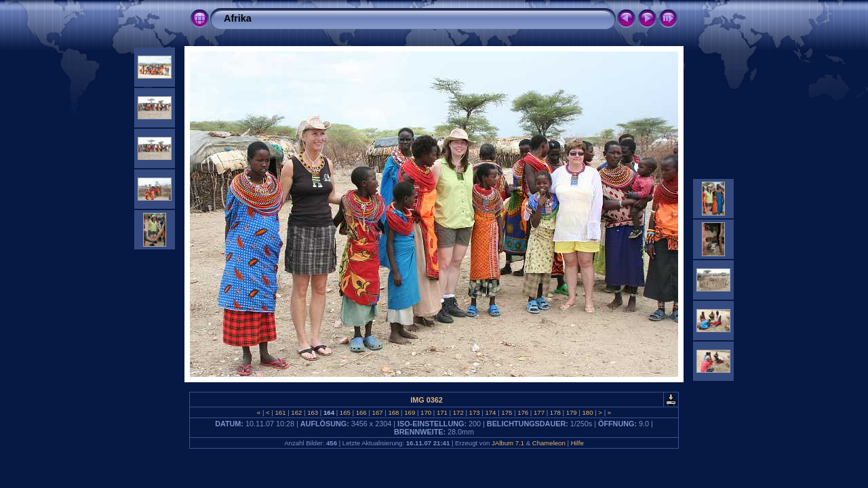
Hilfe (577, 443)
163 (313, 412)
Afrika (238, 18)
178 (555, 412)
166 (361, 412)
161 (280, 412)
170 (426, 412)
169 (410, 412)
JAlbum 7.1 (508, 443)
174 (491, 412)
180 (588, 412)
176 (522, 412)
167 (377, 412)
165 (345, 412)
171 (442, 412)
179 (571, 412)
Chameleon (549, 443)
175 (507, 412)
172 (458, 412)
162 (297, 412)
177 (539, 412)
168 (394, 412)
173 (474, 412)
